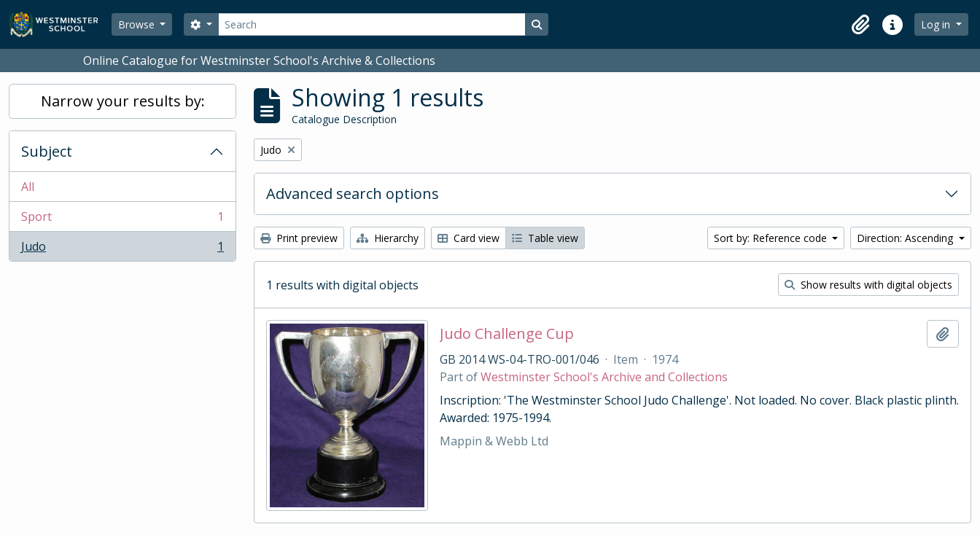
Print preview (299, 238)
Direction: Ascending (906, 238)
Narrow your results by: (123, 101)
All (28, 187)
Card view (468, 238)
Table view (545, 238)
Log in (937, 24)
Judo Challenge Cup (507, 334)
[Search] (372, 24)
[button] (860, 25)
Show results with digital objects (868, 285)
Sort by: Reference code (772, 238)
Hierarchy (388, 238)
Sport (122, 220)
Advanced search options (353, 194)
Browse (138, 24)
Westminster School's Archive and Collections (604, 377)
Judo (122, 249)
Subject (47, 151)
